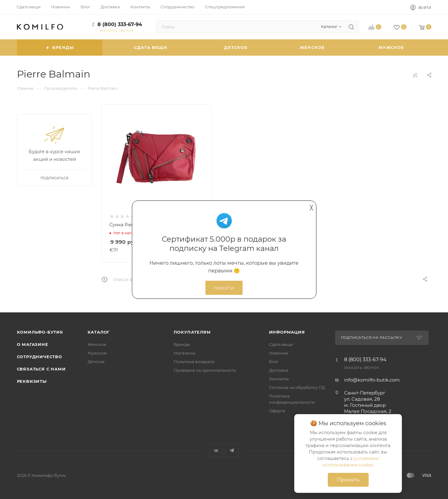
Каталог (99, 332)
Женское (97, 344)
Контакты (279, 379)
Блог (274, 362)
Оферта (277, 411)
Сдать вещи (281, 344)
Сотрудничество (40, 357)
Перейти (224, 288)
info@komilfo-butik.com (372, 380)
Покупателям (192, 332)
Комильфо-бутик (40, 332)
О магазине (33, 344)
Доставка (279, 370)
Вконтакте (216, 451)
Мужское (97, 353)
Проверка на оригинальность (205, 370)
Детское (96, 362)
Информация (287, 332)
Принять (348, 480)
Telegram (232, 451)
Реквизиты (32, 381)
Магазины (184, 353)
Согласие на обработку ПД (297, 387)
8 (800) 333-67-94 (120, 24)
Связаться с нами (41, 369)
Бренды (182, 344)
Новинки (279, 353)
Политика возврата (194, 362)
